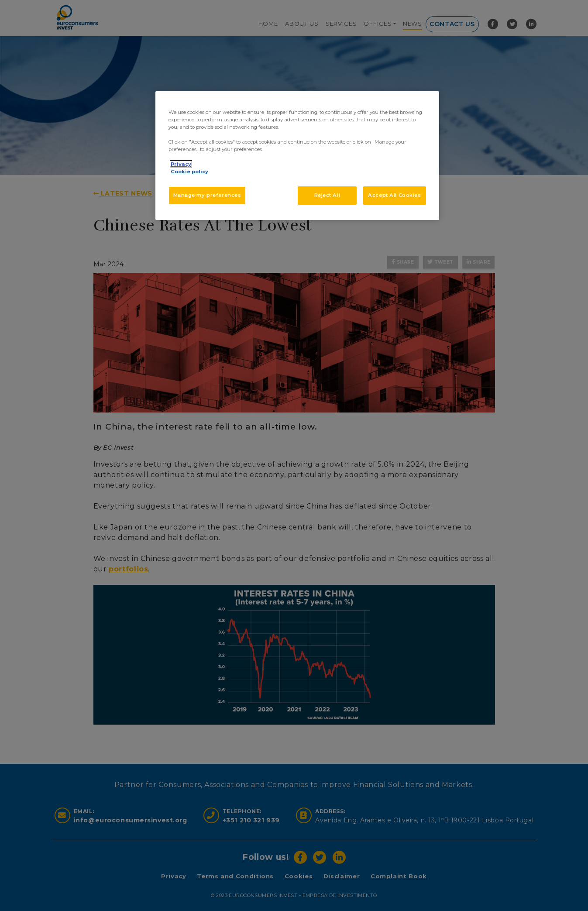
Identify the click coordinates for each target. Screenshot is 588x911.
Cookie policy (189, 172)
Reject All (327, 195)
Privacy (181, 164)
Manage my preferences (207, 195)
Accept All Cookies (394, 195)
